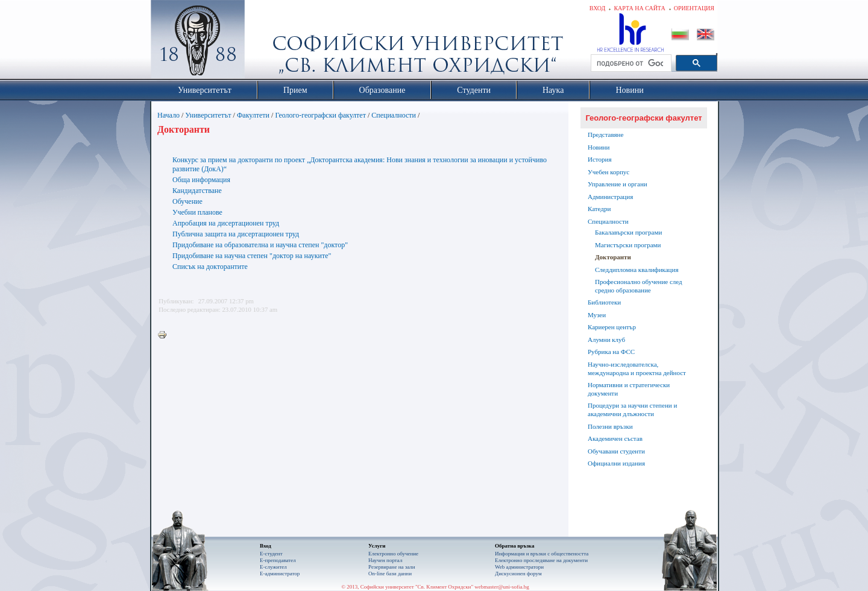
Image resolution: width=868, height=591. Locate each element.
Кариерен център (612, 327)
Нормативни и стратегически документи (629, 389)
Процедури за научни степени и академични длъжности (632, 409)
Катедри (599, 209)
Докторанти (613, 257)
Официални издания (616, 463)
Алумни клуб (606, 340)
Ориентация (694, 8)
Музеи (597, 315)
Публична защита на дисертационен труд (236, 234)
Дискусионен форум (518, 574)
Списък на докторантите (210, 267)
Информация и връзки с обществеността (542, 554)
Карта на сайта (639, 8)
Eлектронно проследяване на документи (541, 560)
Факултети (253, 115)
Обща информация (201, 180)
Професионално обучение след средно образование (639, 286)
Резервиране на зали (392, 567)
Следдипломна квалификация (637, 270)
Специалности (394, 115)
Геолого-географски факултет (320, 115)
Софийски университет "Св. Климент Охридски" (266, 42)
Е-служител (273, 567)
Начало (168, 115)
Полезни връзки (610, 426)
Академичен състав (615, 438)
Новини (599, 147)
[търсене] (630, 63)
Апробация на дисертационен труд (226, 223)
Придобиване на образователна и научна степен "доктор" (260, 245)
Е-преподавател (278, 560)
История (599, 159)
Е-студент (271, 554)
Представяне (605, 134)
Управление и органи (618, 184)
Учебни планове (197, 212)
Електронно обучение (393, 554)
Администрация (610, 197)
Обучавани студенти (616, 451)
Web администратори (519, 567)
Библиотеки (604, 302)
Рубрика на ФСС (611, 352)
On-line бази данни (390, 574)
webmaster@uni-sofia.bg (502, 587)
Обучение (187, 201)
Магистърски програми (628, 245)
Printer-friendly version (165, 335)
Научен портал (385, 560)
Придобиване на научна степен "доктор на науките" (252, 256)
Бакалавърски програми (628, 232)
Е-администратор (280, 574)
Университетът (208, 115)
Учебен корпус (609, 172)
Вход (598, 8)
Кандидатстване (197, 191)
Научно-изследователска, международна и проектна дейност (637, 368)
